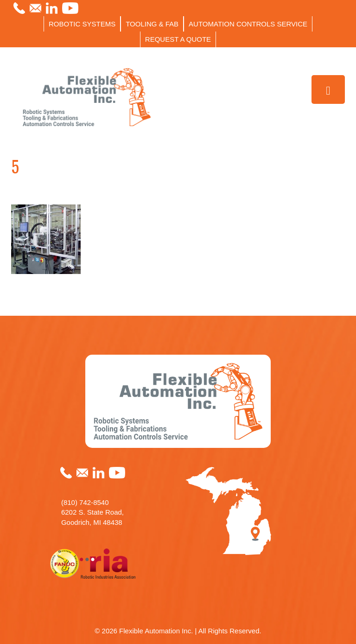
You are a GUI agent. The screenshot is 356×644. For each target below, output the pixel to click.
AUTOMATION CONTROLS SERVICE (248, 24)
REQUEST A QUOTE (178, 39)
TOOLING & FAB (152, 24)
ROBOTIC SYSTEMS (82, 24)
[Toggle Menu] (328, 90)
